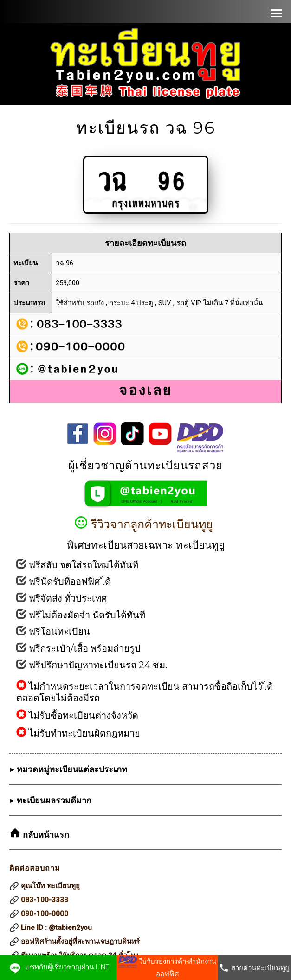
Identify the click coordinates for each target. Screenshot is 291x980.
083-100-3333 (45, 900)
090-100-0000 (45, 914)
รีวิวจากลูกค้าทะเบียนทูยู (145, 524)
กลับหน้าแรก (45, 835)
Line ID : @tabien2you (56, 928)
